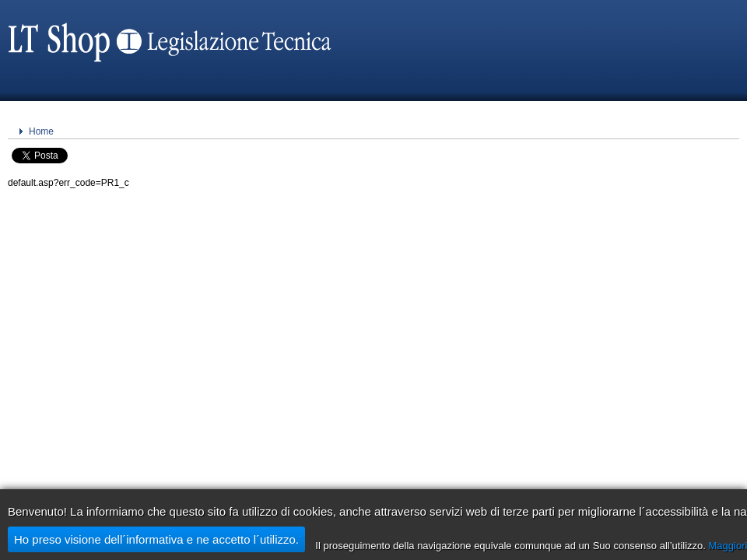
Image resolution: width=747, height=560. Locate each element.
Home (41, 131)
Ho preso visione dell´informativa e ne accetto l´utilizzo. (156, 539)
